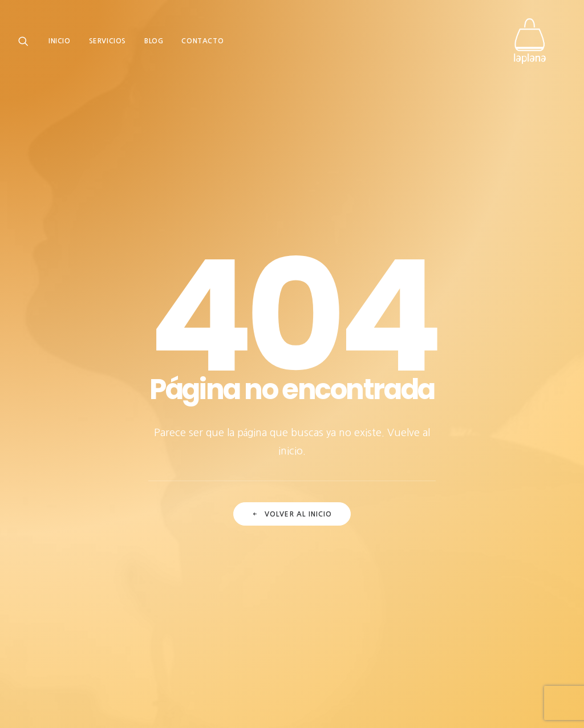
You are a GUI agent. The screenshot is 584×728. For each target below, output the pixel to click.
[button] (26, 44)
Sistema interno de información (404, 643)
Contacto (202, 44)
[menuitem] (64, 44)
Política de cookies (297, 643)
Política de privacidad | (214, 643)
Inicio (60, 44)
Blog (154, 44)
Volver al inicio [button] (292, 361)
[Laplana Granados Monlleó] (537, 44)
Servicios (108, 44)
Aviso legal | (143, 643)
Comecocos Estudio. (123, 705)
